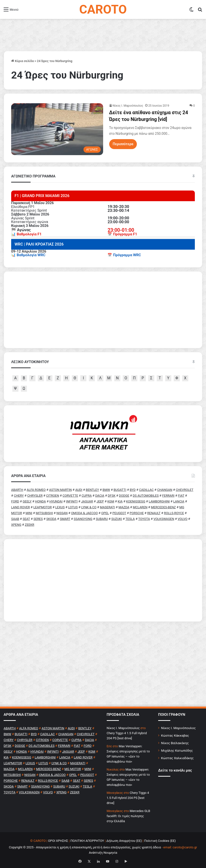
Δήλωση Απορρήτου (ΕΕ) (124, 841)
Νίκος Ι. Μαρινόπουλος (178, 728)
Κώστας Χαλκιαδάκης (177, 758)
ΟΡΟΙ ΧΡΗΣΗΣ (58, 841)
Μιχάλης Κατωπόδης (177, 750)
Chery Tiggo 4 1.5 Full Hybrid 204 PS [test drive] (128, 798)
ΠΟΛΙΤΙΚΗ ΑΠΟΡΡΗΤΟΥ (87, 841)
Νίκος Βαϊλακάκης (175, 743)
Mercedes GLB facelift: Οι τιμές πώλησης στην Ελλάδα (128, 816)
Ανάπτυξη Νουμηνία (103, 853)
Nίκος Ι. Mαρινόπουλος (128, 106)
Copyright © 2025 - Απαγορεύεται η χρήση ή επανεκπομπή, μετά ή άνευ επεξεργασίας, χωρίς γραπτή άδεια (85, 847)
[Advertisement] (103, 580)
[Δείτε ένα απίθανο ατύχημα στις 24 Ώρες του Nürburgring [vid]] (57, 129)
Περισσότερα (123, 144)
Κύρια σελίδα (22, 61)
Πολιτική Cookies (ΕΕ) (160, 841)
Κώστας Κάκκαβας (175, 735)
